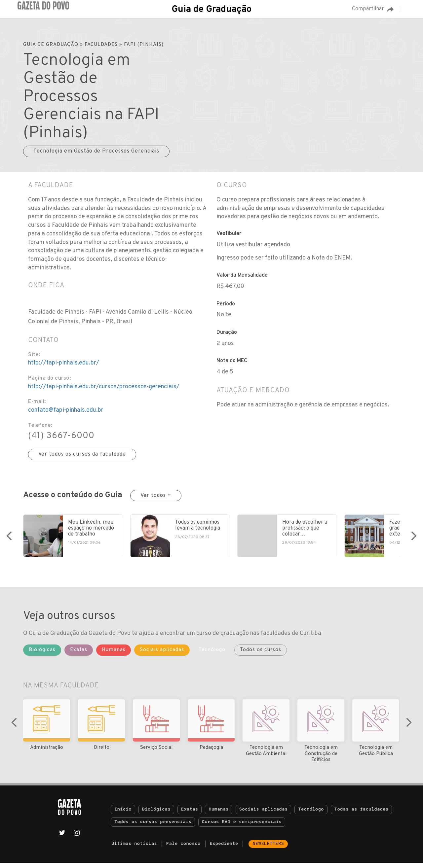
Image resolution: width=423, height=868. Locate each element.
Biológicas (156, 814)
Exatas (190, 814)
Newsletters (268, 849)
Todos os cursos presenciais (153, 827)
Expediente (224, 849)
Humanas (218, 814)
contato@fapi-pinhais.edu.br (66, 410)
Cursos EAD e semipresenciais (242, 827)
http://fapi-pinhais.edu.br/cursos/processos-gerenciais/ (104, 387)
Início (123, 814)
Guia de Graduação (211, 10)
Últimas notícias (134, 849)
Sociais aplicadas (264, 814)
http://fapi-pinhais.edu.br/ (64, 363)
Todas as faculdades (362, 814)
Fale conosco (183, 849)
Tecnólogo (311, 814)
